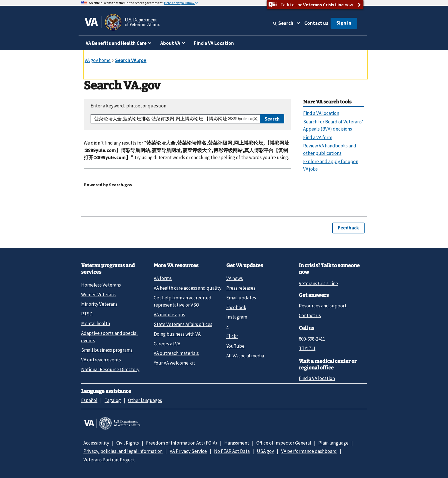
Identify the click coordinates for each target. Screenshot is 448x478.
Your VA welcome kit (174, 363)
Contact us (316, 23)
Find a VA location (317, 378)
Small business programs (107, 350)
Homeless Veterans (101, 285)
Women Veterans (98, 295)
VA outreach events (101, 360)
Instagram (237, 317)
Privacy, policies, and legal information (123, 451)
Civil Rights (128, 443)
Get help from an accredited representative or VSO (183, 301)
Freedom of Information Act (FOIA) (182, 443)
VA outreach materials (176, 353)
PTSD (87, 314)
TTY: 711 (307, 348)
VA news (235, 278)
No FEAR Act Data (232, 451)
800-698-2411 (312, 339)
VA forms (163, 278)
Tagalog (113, 400)
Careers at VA (167, 344)
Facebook (236, 307)
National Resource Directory (110, 369)
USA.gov (265, 451)
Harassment (237, 443)
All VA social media (245, 356)
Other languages (145, 400)
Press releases (241, 288)
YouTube (235, 346)
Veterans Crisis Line (318, 283)
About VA (170, 43)
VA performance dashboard (309, 451)
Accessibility (96, 443)
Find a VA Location (214, 43)
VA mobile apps (169, 315)
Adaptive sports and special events (109, 337)
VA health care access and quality (188, 288)
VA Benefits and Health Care (116, 43)
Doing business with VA (177, 334)
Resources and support (323, 306)
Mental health (96, 323)
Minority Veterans (99, 304)
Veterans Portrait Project (109, 460)
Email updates (241, 298)
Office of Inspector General (284, 443)
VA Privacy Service (188, 451)
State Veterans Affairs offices (183, 324)
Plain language (333, 443)
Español (89, 400)
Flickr (232, 336)
